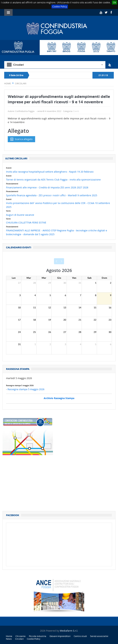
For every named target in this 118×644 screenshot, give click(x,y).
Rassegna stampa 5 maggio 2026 (26, 389)
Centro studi (80, 636)
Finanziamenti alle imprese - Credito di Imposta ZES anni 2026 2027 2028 (47, 187)
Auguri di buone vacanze (20, 215)
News (9, 639)
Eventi (76, 111)
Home (9, 636)
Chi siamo (21, 636)
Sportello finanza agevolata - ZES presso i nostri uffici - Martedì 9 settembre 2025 (52, 195)
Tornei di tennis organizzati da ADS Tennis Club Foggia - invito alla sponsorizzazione (53, 180)
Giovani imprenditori (60, 636)
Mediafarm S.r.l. (69, 631)
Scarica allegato (21, 139)
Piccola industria (38, 636)
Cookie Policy (60, 6)
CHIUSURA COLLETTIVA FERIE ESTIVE (26, 223)
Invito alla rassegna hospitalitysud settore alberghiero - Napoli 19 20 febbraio (50, 172)
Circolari (19, 639)
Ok (114, 2)
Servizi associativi (99, 636)
